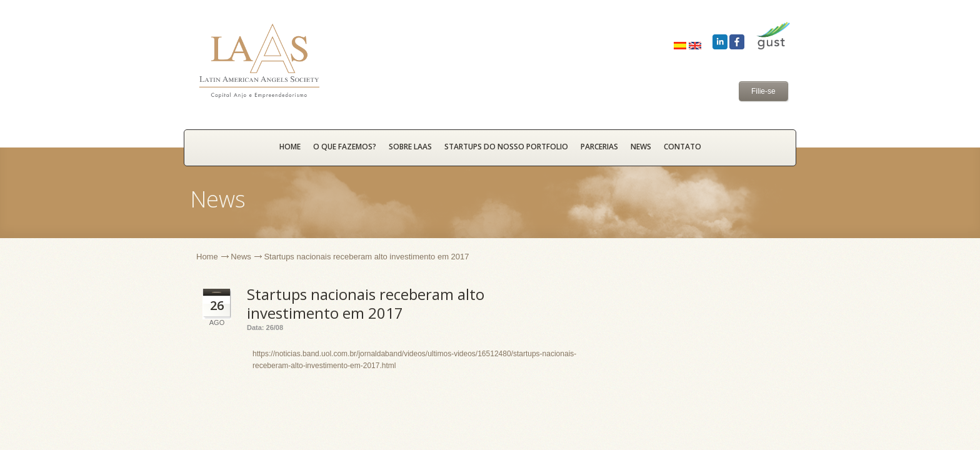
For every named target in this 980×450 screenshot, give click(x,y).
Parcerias (599, 147)
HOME (290, 147)
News (641, 147)
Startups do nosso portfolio (506, 147)
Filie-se (763, 91)
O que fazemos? (345, 147)
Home (207, 257)
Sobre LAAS (410, 147)
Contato (682, 147)
